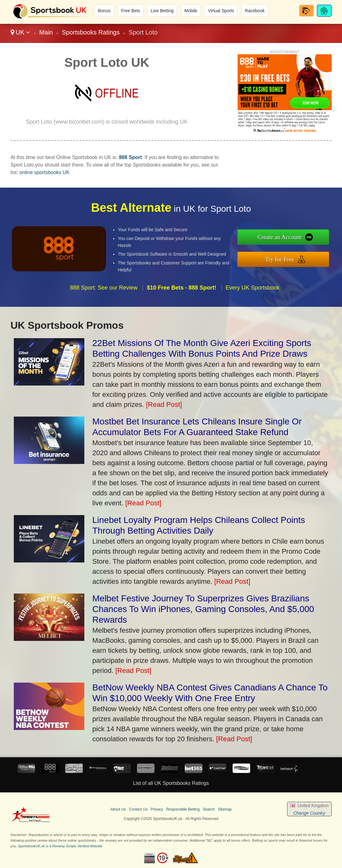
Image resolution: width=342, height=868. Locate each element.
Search (209, 809)
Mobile (191, 11)
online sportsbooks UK (45, 172)
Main (46, 32)
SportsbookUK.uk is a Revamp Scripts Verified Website (60, 846)
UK (21, 32)
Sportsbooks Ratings (91, 32)
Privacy (157, 809)
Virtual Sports (221, 11)
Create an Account (283, 237)
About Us (118, 809)
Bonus (104, 11)
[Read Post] (164, 405)
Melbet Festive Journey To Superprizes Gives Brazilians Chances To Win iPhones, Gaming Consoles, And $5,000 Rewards (203, 609)
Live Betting (162, 11)
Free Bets (131, 11)
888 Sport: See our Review (104, 290)
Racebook (255, 11)
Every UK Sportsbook (253, 290)
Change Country (309, 813)
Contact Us (138, 809)
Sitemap (225, 809)
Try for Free (283, 259)
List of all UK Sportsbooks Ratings (171, 783)
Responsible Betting (183, 809)
